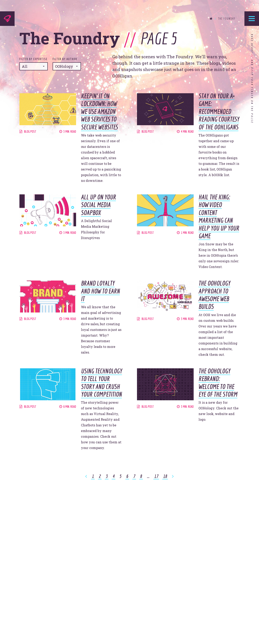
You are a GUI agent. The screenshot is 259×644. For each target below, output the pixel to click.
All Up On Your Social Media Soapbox (98, 205)
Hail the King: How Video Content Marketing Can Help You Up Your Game (219, 216)
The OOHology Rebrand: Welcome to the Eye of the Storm (218, 383)
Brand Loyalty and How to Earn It (100, 291)
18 (165, 476)
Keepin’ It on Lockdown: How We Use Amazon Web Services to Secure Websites (99, 111)
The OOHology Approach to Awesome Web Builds (214, 295)
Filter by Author (65, 59)
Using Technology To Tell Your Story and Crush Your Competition (101, 383)
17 (156, 476)
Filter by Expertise (33, 59)
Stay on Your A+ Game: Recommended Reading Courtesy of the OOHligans (219, 111)
